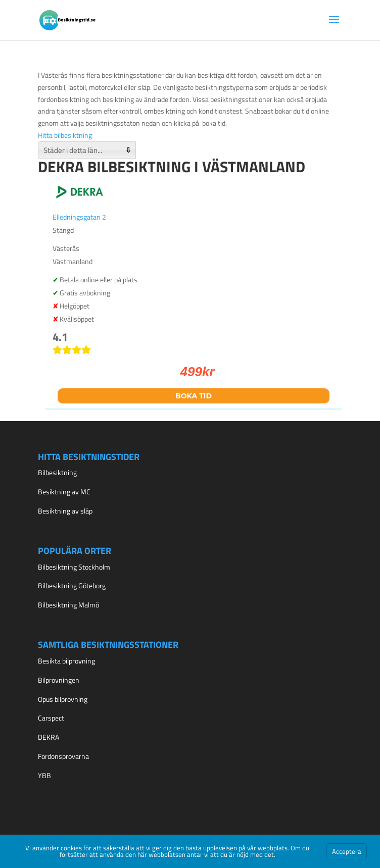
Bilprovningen (59, 680)
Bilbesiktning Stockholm (74, 567)
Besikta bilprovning (66, 661)
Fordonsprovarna (63, 756)
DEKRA (49, 737)
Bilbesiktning (57, 472)
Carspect (51, 718)
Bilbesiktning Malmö (68, 605)
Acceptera (347, 851)
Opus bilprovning (63, 699)
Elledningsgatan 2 (79, 217)
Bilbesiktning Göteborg (72, 585)
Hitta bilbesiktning (65, 135)
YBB (44, 775)
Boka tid (194, 396)
